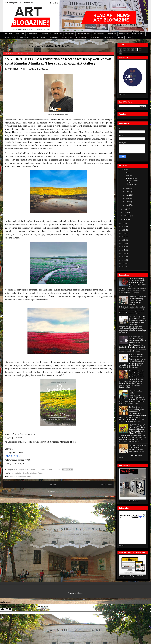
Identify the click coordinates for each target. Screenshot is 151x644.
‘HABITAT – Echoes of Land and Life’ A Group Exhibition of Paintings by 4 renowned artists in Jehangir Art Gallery (137, 429)
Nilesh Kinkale (111, 34)
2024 (124, 227)
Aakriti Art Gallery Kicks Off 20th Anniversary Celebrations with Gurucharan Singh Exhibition (137, 301)
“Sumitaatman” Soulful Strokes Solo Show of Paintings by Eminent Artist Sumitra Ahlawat (137, 374)
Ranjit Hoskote (95, 37)
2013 (124, 263)
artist (13, 473)
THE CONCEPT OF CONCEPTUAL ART (136, 356)
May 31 (129, 175)
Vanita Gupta (58, 34)
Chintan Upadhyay (138, 34)
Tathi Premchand (98, 34)
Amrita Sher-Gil (46, 34)
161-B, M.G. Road (13, 456)
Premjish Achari (108, 37)
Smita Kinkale (69, 34)
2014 (124, 260)
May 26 (129, 192)
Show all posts (82, 46)
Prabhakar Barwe (10, 37)
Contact (128, 37)
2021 (124, 237)
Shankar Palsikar (24, 37)
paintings (19, 473)
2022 (124, 233)
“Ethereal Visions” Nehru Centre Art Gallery (137, 446)
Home (53, 485)
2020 (124, 240)
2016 (124, 253)
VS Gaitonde (9, 34)
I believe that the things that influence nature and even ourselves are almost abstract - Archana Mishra (137, 282)
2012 (124, 267)
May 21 (129, 198)
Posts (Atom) (63, 492)
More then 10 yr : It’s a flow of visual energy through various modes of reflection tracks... (137, 340)
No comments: (47, 469)
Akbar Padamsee (32, 34)
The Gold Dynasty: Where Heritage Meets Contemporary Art (136, 409)
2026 (124, 170)
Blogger (80, 593)
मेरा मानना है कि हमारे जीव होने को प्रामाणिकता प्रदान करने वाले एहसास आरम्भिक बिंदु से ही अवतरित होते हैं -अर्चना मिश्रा (137, 321)
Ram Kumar (20, 34)
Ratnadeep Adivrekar (84, 34)
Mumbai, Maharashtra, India (20, 476)
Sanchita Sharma (67, 37)
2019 (124, 243)
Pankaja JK (119, 37)
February (127, 216)
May (125, 172)
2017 (124, 250)
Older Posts (106, 485)
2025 (124, 223)
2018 (124, 247)
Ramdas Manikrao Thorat (33, 473)
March (126, 213)
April (126, 209)
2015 (124, 257)
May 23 (129, 195)
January (127, 219)
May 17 (129, 205)
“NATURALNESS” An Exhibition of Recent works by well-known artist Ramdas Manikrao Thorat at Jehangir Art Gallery (58, 61)
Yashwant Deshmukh (39, 37)
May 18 (129, 202)
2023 (124, 230)
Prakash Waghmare (81, 37)
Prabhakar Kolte (124, 34)
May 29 (129, 188)
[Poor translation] (9, 609)
